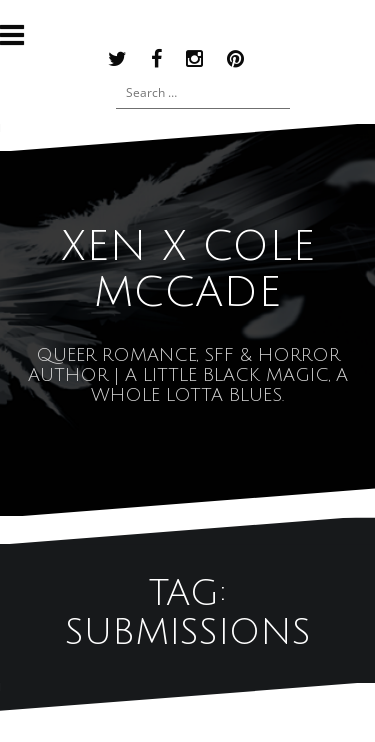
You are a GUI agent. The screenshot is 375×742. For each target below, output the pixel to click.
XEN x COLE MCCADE (188, 270)
